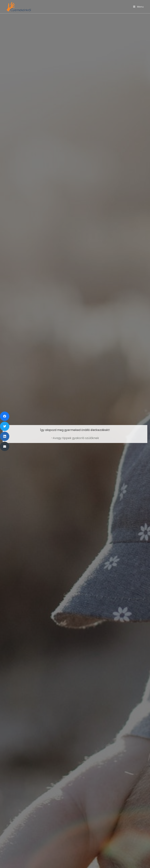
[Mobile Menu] (138, 7)
